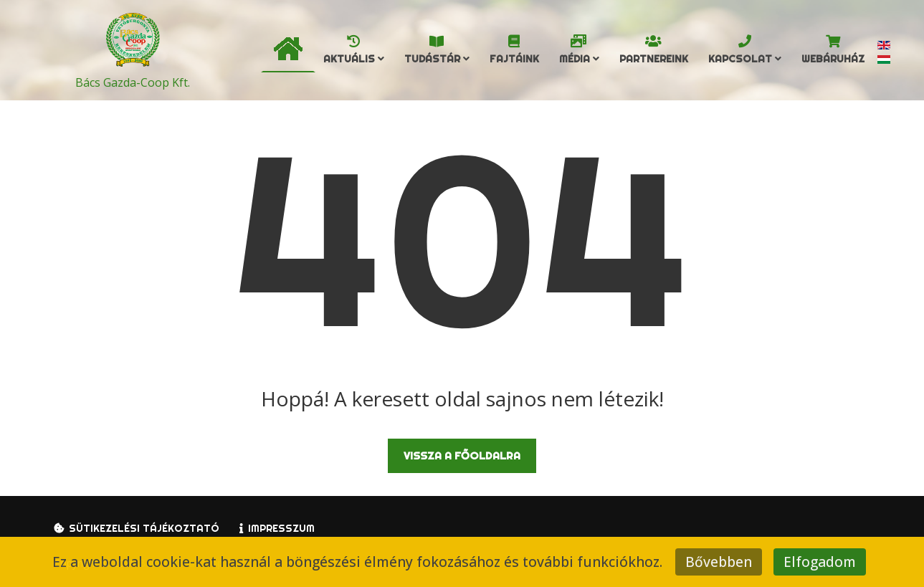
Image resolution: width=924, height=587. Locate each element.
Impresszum (281, 528)
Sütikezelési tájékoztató (144, 528)
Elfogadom (820, 562)
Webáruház (833, 59)
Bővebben (719, 562)
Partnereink (654, 59)
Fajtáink (514, 59)
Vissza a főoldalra (462, 455)
